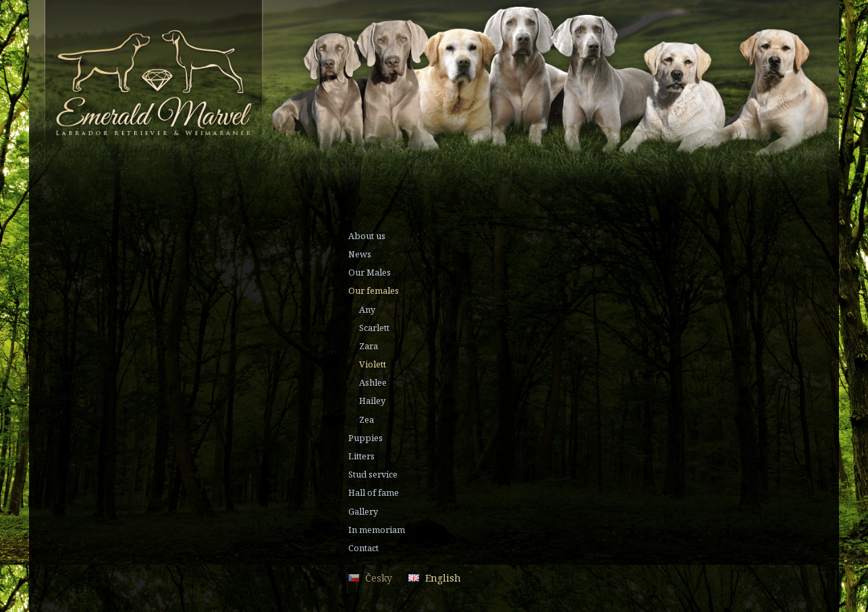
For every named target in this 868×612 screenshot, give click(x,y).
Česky (379, 578)
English (443, 578)
